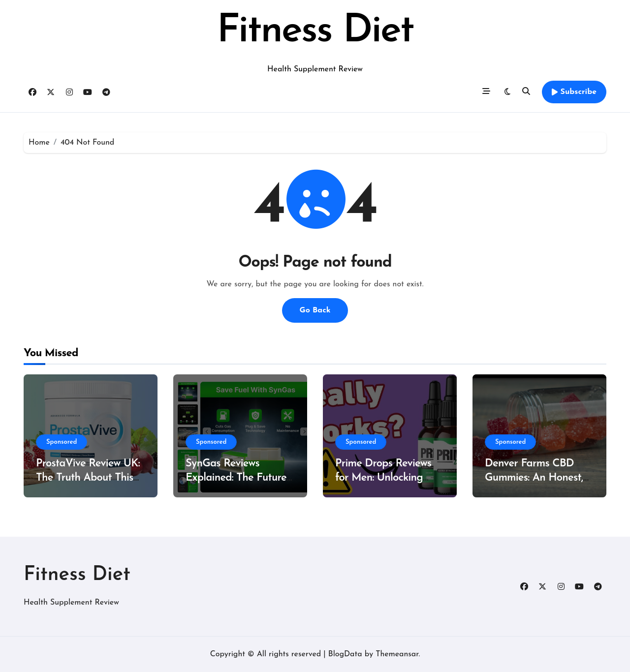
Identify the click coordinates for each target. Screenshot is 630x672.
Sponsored (62, 442)
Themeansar (397, 654)
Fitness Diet (315, 31)
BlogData (345, 654)
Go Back (315, 310)
